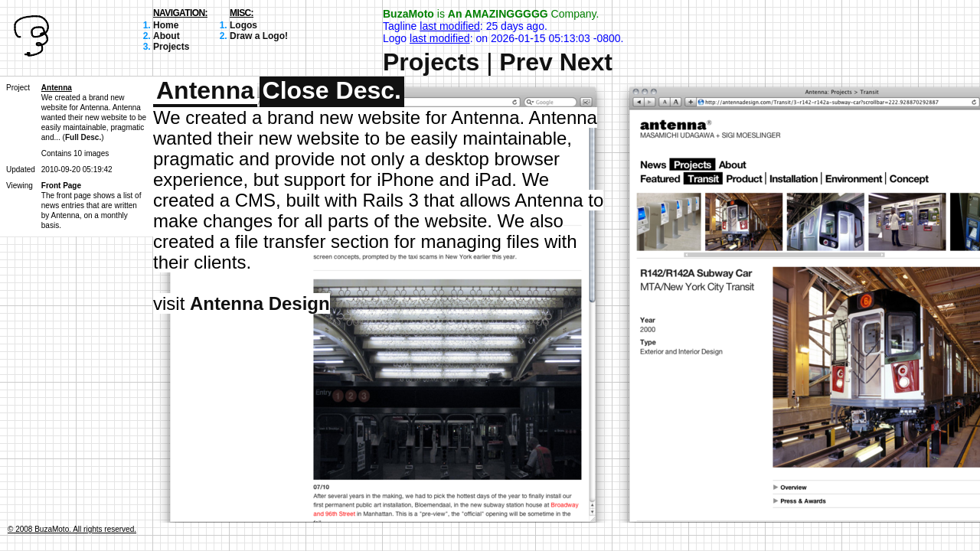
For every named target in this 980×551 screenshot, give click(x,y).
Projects (171, 47)
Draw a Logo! (259, 36)
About (167, 36)
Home (166, 25)
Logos (243, 25)
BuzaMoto (408, 14)
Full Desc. (83, 137)
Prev (526, 62)
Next (586, 62)
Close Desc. (332, 90)
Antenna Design (260, 303)
